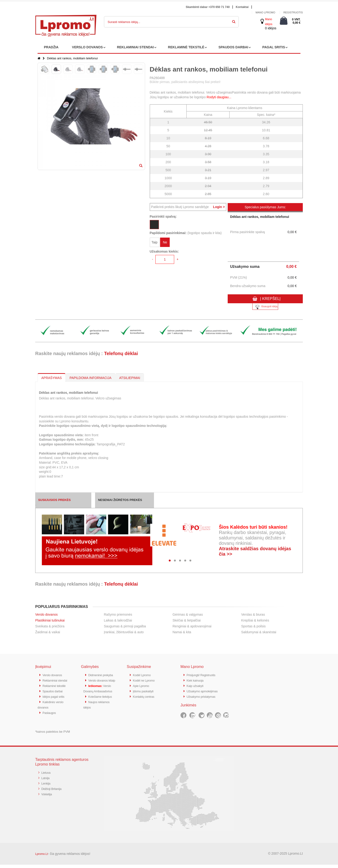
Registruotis (293, 12)
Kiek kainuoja (197, 680)
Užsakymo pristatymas (204, 696)
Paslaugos (50, 716)
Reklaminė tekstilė (56, 690)
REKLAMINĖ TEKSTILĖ (186, 47)
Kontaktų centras (146, 696)
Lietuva (47, 776)
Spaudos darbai (54, 696)
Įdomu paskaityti (145, 690)
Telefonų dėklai (121, 353)
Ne (165, 243)
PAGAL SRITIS (274, 47)
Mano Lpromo (265, 12)
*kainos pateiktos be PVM (53, 735)
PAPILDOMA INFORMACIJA (90, 378)
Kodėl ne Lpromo (146, 680)
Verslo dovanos (46, 614)
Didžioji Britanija (53, 791)
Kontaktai (242, 7)
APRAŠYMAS (52, 378)
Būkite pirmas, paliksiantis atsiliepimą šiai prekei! (185, 82)
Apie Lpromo (142, 685)
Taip (154, 243)
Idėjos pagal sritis (55, 701)
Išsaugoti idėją (265, 307)
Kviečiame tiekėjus (102, 711)
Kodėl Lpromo (143, 675)
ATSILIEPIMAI (130, 378)
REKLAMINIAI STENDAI (135, 47)
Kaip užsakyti (196, 685)
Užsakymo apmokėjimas (205, 690)
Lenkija (47, 786)
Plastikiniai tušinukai (50, 620)
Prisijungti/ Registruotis (204, 675)
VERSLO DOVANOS (87, 47)
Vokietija (48, 796)
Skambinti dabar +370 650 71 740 (208, 7)
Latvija (46, 781)
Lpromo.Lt (42, 857)
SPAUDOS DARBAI (233, 47)
